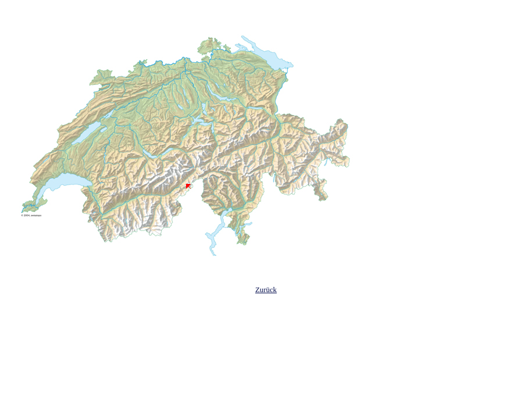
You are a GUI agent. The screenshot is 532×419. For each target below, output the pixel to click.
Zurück (266, 290)
